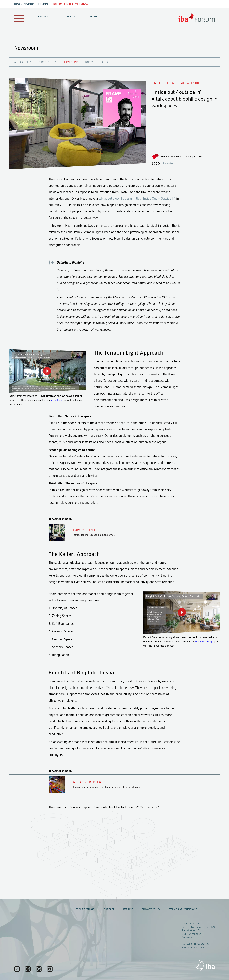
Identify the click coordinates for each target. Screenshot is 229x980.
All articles (23, 62)
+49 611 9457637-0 (198, 944)
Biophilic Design (204, 642)
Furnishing (43, 4)
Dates (104, 62)
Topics (89, 62)
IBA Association (45, 17)
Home (17, 4)
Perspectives (47, 62)
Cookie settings (85, 909)
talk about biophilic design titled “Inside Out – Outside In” (137, 199)
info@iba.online (198, 948)
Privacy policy (151, 909)
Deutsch (94, 17)
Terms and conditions (183, 909)
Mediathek (56, 400)
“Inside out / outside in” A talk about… (70, 4)
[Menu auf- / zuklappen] (19, 19)
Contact (71, 17)
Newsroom (29, 4)
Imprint (128, 909)
